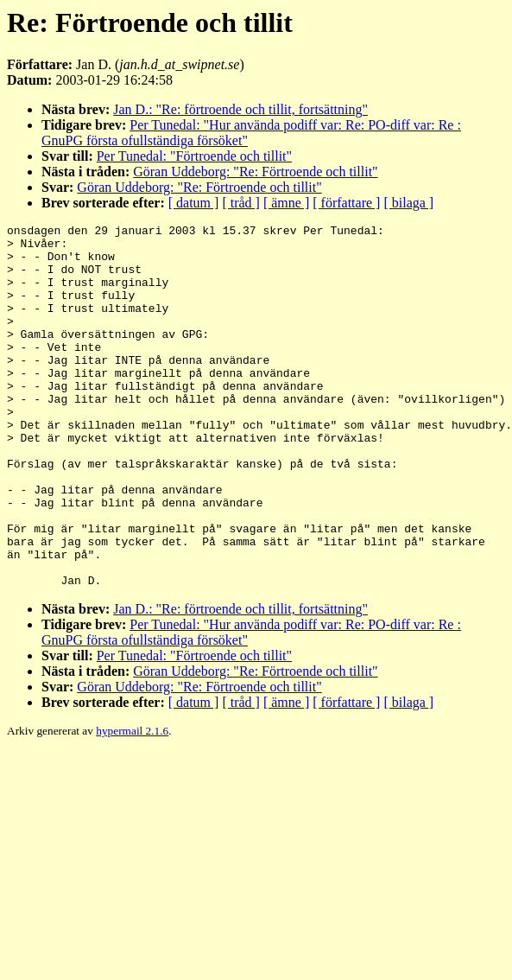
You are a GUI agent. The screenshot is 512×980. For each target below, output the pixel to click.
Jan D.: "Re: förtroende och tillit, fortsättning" (240, 109)
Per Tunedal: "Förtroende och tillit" (194, 156)
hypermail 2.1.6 (132, 803)
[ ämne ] (286, 203)
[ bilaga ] (408, 203)
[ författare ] (346, 203)
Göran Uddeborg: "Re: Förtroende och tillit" (255, 172)
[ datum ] (194, 203)
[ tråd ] (241, 203)
